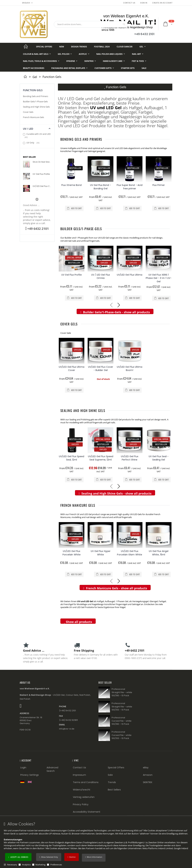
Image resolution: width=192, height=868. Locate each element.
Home (26, 77)
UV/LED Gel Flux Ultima (130, 275)
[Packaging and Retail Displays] (69, 68)
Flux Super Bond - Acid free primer (130, 187)
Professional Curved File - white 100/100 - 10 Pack (122, 735)
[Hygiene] (72, 61)
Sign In (144, 3)
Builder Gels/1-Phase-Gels (81, 229)
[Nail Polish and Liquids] (111, 54)
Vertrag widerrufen (84, 797)
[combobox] (91, 24)
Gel (35, 77)
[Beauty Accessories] (34, 68)
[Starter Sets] (128, 68)
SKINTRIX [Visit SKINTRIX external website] (148, 782)
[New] (62, 47)
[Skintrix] (90, 61)
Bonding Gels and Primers (81, 139)
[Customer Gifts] (104, 68)
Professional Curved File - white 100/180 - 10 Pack (122, 721)
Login (23, 768)
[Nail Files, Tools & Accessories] (41, 61)
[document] (96, 844)
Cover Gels (69, 324)
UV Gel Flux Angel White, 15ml (159, 553)
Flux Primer (159, 185)
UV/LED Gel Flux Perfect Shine (130, 458)
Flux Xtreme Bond (71, 185)
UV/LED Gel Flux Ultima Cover (72, 369)
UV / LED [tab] (28, 129)
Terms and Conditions (86, 782)
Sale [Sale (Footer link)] (110, 775)
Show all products (78, 622)
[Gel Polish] (65, 54)
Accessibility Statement (87, 812)
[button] (94, 858)
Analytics (26, 865)
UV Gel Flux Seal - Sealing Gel (159, 458)
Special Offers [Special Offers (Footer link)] (116, 768)
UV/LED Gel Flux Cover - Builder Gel (101, 369)
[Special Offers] (44, 47)
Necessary (12, 865)
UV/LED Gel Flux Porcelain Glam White (129, 553)
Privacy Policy (81, 804)
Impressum (79, 775)
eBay (146, 768)
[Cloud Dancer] (125, 47)
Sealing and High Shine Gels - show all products (115, 493)
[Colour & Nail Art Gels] (37, 54)
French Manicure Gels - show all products (115, 588)
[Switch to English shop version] (31, 782)
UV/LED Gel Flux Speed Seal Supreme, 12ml (101, 458)
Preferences (56, 865)
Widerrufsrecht (82, 790)
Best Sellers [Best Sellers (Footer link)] (114, 790)
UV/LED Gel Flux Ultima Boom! (130, 369)
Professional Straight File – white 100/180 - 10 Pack (122, 692)
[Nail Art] (138, 54)
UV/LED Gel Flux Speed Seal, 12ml (72, 458)
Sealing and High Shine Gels (83, 410)
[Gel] (143, 47)
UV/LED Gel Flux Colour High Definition (42, 186)
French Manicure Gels (78, 505)
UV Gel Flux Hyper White (101, 553)
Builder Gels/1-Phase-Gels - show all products (115, 312)
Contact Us (129, 3)
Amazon (148, 775)
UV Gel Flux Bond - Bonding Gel (101, 187)
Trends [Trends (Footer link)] (112, 782)
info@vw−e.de (67, 729)
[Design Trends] (79, 47)
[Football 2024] (102, 47)
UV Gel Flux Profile (71, 275)
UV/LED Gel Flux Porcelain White (72, 553)
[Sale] (144, 68)
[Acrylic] (84, 54)
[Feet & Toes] (139, 61)
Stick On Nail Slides (42, 162)
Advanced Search (53, 769)
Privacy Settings (30, 775)
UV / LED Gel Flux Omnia (101, 276)
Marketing (40, 865)
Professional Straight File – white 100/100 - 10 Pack (122, 707)
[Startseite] (26, 47)
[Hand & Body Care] (114, 61)
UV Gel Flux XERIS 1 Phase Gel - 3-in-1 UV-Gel (159, 278)
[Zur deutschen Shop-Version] (23, 782)
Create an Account (162, 3)
